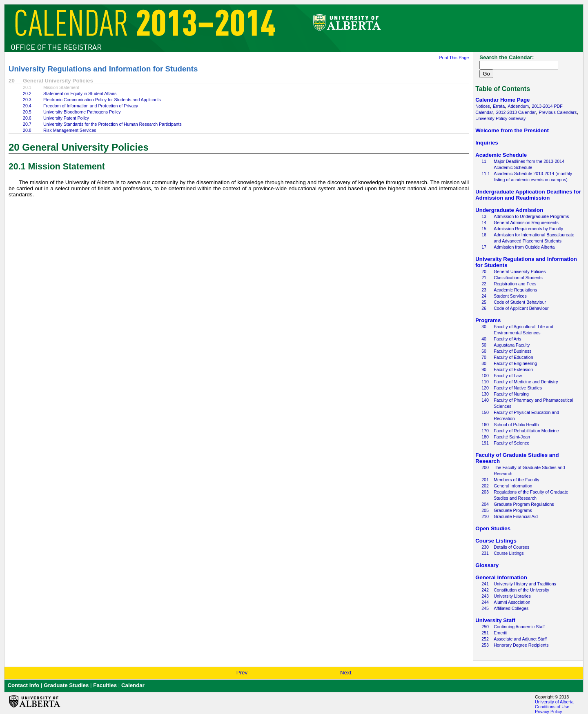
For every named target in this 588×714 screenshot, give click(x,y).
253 (485, 645)
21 (484, 278)
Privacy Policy (548, 712)
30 (484, 327)
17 (484, 247)
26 (484, 308)
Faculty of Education (513, 357)
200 (485, 467)
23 (484, 290)
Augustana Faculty (512, 345)
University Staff (495, 620)
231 (485, 553)
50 (484, 345)
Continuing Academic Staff (519, 627)
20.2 (27, 93)
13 (484, 216)
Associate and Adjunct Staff (520, 639)
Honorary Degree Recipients (521, 645)
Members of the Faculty (516, 480)
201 (485, 480)
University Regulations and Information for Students (103, 69)
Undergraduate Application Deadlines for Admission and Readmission (528, 195)
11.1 (486, 173)
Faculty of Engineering (515, 363)
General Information (513, 486)
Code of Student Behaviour (520, 302)
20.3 (27, 100)
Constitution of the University (521, 590)
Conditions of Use (552, 707)
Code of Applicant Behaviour (521, 308)
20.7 (27, 124)
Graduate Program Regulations (524, 504)
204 (485, 504)
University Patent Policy (66, 118)
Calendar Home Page (502, 100)
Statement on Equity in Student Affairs (80, 93)
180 (485, 437)
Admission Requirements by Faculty (528, 229)
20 (484, 271)
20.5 (27, 112)
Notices (483, 106)
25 (484, 302)
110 (485, 382)
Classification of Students (518, 278)
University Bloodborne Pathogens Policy (82, 112)
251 (485, 633)
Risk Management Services (70, 130)
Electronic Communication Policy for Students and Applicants (102, 100)
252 (485, 639)
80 (484, 363)
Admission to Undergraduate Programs (531, 216)
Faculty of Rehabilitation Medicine (526, 431)
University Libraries (512, 596)
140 (485, 400)
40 (484, 339)
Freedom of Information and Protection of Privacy (91, 106)
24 (484, 296)
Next (346, 673)
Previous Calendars (558, 112)
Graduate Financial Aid (516, 516)
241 (485, 584)
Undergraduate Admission (509, 210)
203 (485, 492)
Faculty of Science (511, 443)
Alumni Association (512, 602)
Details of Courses (511, 547)
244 (485, 602)
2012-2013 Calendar (516, 112)
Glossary (487, 565)
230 (485, 547)
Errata (499, 106)
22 (484, 284)
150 (485, 412)
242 (485, 590)
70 (484, 357)
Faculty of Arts (508, 339)
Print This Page (454, 58)
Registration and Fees (515, 284)
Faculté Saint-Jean (512, 437)
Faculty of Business (512, 351)
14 (484, 222)
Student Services (510, 296)
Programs (488, 320)
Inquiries (487, 143)
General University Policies (520, 271)
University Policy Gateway (500, 118)
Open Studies (493, 528)
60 (484, 351)
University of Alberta (554, 702)
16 (484, 235)
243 (485, 596)
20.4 (27, 106)
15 (484, 229)
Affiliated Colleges (511, 608)
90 (484, 369)
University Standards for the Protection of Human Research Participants (112, 124)
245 (485, 608)
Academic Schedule (501, 155)
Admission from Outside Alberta (524, 247)
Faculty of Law (508, 376)
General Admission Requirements (526, 222)
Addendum (519, 106)
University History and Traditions (525, 584)
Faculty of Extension (513, 369)
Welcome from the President (512, 130)
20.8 (27, 130)
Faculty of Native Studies (518, 388)
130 (485, 394)
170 (485, 431)
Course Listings (496, 541)
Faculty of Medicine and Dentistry (526, 382)
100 (485, 376)
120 (485, 388)
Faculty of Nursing (511, 394)
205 (485, 510)
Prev (242, 673)
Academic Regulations (515, 290)
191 (485, 443)
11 (484, 161)
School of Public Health (516, 425)
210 (485, 516)
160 (485, 425)
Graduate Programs (513, 510)
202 (485, 486)
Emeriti (500, 633)
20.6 (27, 118)
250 (485, 627)
